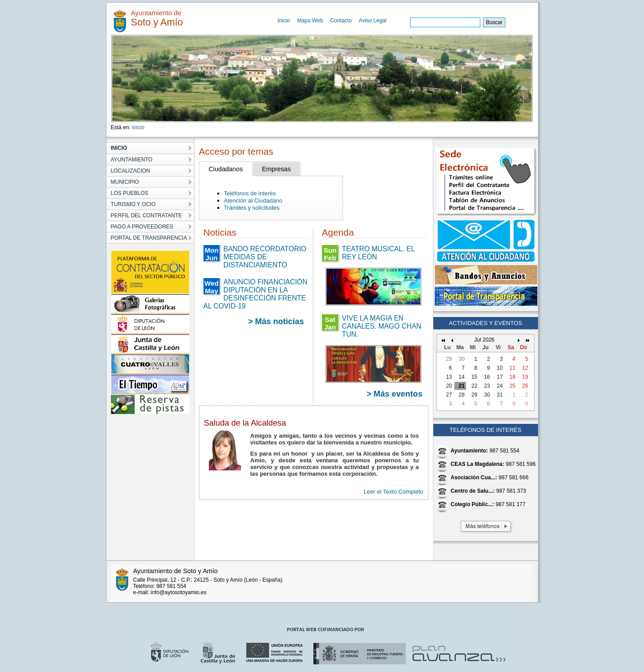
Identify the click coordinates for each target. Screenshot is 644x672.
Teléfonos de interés (250, 193)
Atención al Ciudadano (253, 201)
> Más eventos (395, 394)
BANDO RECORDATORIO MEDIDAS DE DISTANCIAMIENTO (265, 257)
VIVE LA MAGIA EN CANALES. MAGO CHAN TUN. (382, 326)
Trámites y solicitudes (252, 208)
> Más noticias (276, 321)
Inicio (284, 21)
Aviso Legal (373, 21)
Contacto (341, 21)
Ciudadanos (226, 169)
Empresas (276, 169)
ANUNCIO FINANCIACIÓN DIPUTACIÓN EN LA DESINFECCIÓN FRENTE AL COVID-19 (256, 294)
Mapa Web (310, 21)
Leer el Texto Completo (393, 492)
